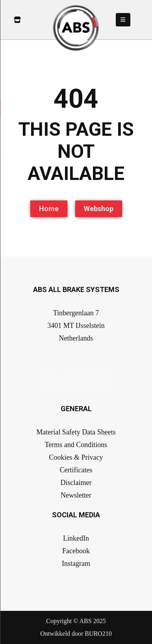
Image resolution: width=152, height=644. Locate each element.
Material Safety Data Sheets (76, 432)
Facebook (76, 551)
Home (49, 209)
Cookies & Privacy (76, 457)
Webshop (99, 209)
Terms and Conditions (76, 445)
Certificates (76, 470)
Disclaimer (76, 483)
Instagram (76, 563)
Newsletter (76, 495)
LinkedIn (76, 538)
